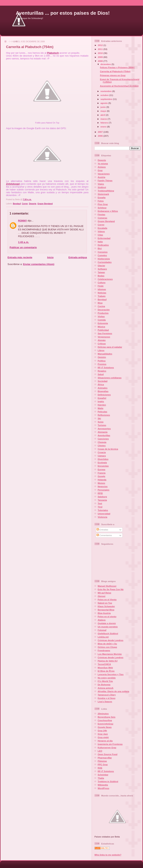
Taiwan (101, 272)
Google (101, 476)
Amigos (102, 167)
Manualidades (105, 354)
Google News (105, 727)
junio (103, 107)
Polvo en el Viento (107, 599)
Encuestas (103, 466)
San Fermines (105, 333)
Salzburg (102, 497)
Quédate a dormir (107, 623)
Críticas (102, 344)
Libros (101, 350)
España (102, 197)
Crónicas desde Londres (110, 640)
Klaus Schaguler (106, 606)
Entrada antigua (78, 257)
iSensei (102, 596)
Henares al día (105, 741)
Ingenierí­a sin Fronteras (110, 744)
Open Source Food (108, 754)
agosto (104, 103)
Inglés (101, 401)
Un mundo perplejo (108, 627)
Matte (101, 408)
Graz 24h (102, 730)
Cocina (101, 306)
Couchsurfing (105, 720)
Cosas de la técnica (108, 449)
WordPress (103, 788)
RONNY (22, 221)
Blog (100, 303)
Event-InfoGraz (105, 724)
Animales (103, 388)
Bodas (101, 276)
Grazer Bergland (45, 204)
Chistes (102, 445)
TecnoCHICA (104, 664)
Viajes (101, 184)
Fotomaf (102, 630)
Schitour (102, 208)
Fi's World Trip (105, 681)
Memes (101, 483)
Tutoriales (103, 510)
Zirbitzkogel (13, 184)
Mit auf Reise (104, 593)
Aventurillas (104, 435)
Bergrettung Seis (106, 717)
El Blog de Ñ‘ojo (106, 671)
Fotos (101, 201)
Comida (102, 320)
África (101, 384)
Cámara (102, 456)
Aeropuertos (104, 429)
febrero (105, 123)
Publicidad (103, 330)
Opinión (102, 357)
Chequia (102, 442)
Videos (101, 231)
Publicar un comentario (23, 247)
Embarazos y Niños (108, 211)
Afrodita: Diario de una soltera (113, 691)
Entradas (102, 530)
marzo (104, 119)
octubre (105, 95)
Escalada (102, 228)
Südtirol (102, 187)
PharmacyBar (105, 758)
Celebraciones (105, 279)
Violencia (102, 517)
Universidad (104, 514)
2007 (101, 132)
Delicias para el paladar (110, 347)
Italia (100, 242)
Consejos (103, 252)
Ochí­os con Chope (107, 647)
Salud (101, 374)
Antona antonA (106, 688)
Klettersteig (104, 259)
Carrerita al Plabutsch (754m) (30, 47)
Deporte (33, 204)
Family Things (105, 180)
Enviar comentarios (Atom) (39, 264)
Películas (102, 412)
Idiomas (102, 289)
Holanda (102, 480)
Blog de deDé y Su (107, 644)
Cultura (102, 282)
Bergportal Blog (106, 610)
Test (100, 503)
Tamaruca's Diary (107, 695)
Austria (101, 177)
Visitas (101, 316)
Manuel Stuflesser (107, 586)
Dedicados (103, 245)
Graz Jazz (103, 734)
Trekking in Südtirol (108, 781)
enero (104, 127)
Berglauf (17, 204)
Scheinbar (103, 775)
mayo (104, 111)
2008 (101, 61)
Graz (100, 170)
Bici (100, 248)
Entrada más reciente (20, 257)
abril (103, 115)
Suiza (101, 422)
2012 (101, 45)
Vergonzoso (104, 337)
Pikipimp (102, 761)
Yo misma (103, 164)
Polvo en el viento (107, 616)
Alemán (102, 340)
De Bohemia (104, 685)
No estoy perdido (107, 678)
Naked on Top (105, 603)
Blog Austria (104, 613)
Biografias (103, 391)
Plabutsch (53, 53)
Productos (103, 313)
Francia (102, 473)
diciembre (106, 64)
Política (102, 361)
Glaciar (101, 265)
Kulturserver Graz (107, 747)
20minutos (103, 714)
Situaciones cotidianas (110, 378)
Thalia (101, 778)
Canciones (103, 439)
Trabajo (102, 296)
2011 (101, 49)
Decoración (104, 310)
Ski (99, 418)
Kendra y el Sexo (106, 698)
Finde (101, 286)
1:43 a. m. (23, 242)
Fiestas (101, 214)
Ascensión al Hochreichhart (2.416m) (119, 86)
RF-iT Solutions (106, 367)
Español (102, 398)
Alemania (103, 432)
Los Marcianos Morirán (110, 654)
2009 (101, 57)
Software (102, 269)
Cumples (102, 255)
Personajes (103, 490)
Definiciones (104, 395)
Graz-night (103, 737)
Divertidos (103, 459)
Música (101, 327)
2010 (101, 53)
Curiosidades (105, 262)
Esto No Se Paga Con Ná (111, 589)
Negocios (103, 486)
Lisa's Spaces (105, 701)
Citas (100, 235)
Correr (25, 204)
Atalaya (102, 620)
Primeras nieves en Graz (113, 75)
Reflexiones (104, 415)
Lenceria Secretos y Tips (111, 674)
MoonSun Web (105, 668)
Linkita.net (103, 637)
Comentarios (104, 535)
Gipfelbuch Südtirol (108, 633)
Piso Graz (103, 204)
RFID (100, 493)
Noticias (102, 293)
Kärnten (102, 405)
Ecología (102, 462)
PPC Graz (103, 764)
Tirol (100, 507)
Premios (102, 364)
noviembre (106, 91)
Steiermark (103, 194)
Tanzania (102, 500)
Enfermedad (104, 238)
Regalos (102, 371)
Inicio (50, 257)
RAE (100, 768)
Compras (102, 218)
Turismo (102, 425)
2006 (101, 136)
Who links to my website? (108, 855)
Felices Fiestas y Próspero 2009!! (117, 67)
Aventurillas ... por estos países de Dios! (63, 13)
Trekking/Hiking (106, 191)
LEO (100, 751)
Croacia (102, 452)
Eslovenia (103, 323)
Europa (101, 469)
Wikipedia (103, 785)
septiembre (107, 99)
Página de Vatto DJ (108, 661)
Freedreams (104, 650)
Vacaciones (104, 174)
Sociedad (103, 381)
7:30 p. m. (27, 200)
